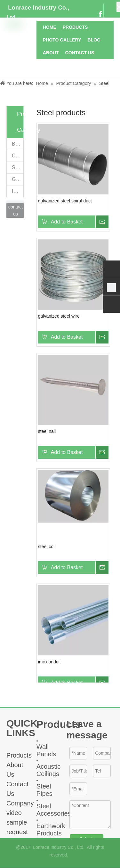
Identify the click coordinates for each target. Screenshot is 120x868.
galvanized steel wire (59, 316)
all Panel (45, 750)
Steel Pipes (44, 790)
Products (19, 755)
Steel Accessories (54, 810)
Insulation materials (18, 191)
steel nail (47, 431)
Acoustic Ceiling (49, 770)
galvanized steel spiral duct (65, 201)
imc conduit (49, 662)
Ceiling (18, 156)
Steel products (18, 167)
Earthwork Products (51, 830)
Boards (18, 144)
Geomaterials (18, 179)
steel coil (47, 547)
